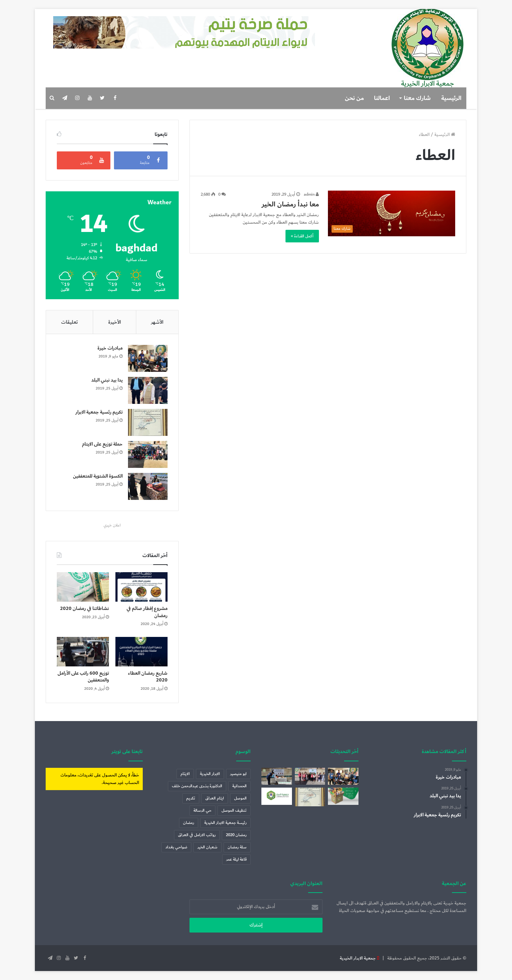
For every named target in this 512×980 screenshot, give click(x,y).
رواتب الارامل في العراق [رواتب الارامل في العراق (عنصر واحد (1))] (197, 835)
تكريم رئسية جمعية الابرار (99, 412)
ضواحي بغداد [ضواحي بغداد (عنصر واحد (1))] (176, 847)
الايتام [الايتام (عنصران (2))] (185, 774)
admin (311, 194)
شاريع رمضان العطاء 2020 (148, 677)
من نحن (354, 98)
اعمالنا (382, 98)
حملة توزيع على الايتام (102, 444)
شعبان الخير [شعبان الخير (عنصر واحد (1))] (207, 847)
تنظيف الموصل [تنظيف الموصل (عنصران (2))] (234, 810)
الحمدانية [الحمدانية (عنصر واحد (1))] (239, 786)
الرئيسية (451, 98)
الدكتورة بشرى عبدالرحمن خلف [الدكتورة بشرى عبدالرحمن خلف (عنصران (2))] (197, 786)
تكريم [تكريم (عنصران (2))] (191, 798)
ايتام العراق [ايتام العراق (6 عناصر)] (215, 798)
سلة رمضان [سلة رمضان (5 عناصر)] (237, 847)
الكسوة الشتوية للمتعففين (98, 476)
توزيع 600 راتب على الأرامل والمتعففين (83, 677)
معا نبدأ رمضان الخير (290, 204)
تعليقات (70, 322)
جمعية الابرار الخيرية (358, 958)
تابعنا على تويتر (127, 751)
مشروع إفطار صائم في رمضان (147, 612)
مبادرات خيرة (110, 348)
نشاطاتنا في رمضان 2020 (84, 608)
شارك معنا (417, 98)
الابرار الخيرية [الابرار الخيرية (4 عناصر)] (210, 774)
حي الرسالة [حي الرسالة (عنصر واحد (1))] (202, 810)
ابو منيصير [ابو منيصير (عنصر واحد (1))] (238, 774)
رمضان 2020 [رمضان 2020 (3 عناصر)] (236, 835)
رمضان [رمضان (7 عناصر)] (189, 823)
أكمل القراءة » (302, 236)
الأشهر (157, 322)
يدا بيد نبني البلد (107, 380)
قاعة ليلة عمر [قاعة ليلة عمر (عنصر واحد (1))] (236, 859)
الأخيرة (115, 322)
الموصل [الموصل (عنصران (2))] (240, 798)
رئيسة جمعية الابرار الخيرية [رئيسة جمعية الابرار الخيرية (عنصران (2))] (225, 823)
